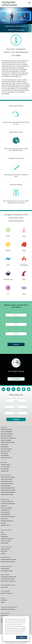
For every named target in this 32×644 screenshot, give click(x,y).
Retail (2, 532)
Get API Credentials (5, 467)
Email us (3, 602)
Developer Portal (5, 471)
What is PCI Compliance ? (7, 593)
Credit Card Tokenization (6, 508)
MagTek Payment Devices (7, 481)
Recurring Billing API (6, 514)
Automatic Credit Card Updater (8, 517)
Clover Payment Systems (7, 479)
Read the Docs (4, 615)
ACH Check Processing (6, 449)
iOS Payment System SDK (7, 501)
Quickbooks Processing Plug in (8, 562)
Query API (3, 523)
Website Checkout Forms (7, 429)
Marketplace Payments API (7, 521)
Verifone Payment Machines (7, 484)
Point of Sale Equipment (6, 432)
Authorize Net (4, 551)
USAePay (3, 553)
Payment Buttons (5, 455)
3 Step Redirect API (5, 510)
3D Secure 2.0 (4, 519)
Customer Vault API (5, 512)
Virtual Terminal (4, 453)
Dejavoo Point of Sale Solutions (8, 490)
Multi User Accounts (5, 451)
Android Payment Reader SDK (8, 504)
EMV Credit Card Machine (7, 434)
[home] (9, 4)
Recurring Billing (5, 447)
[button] (29, 3)
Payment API (4, 506)
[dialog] (16, 629)
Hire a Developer (5, 469)
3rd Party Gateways (5, 549)
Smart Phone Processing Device (8, 438)
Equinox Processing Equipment (8, 492)
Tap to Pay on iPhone (6, 541)
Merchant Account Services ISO (8, 581)
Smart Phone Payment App (7, 539)
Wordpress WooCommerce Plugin (9, 559)
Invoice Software (5, 543)
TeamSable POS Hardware (7, 494)
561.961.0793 (4, 600)
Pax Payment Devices (6, 486)
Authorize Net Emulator (6, 458)
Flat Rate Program (5, 569)
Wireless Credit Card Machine (8, 442)
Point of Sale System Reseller (8, 579)
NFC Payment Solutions (6, 436)
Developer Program (5, 465)
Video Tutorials (4, 587)
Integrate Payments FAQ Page (8, 609)
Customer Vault (4, 445)
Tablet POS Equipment (6, 440)
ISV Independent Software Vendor (9, 577)
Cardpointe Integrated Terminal (8, 488)
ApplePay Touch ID (5, 525)
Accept (22, 637)
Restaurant (3, 534)
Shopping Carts (4, 537)
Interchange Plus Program (7, 571)
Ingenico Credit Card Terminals (8, 477)
